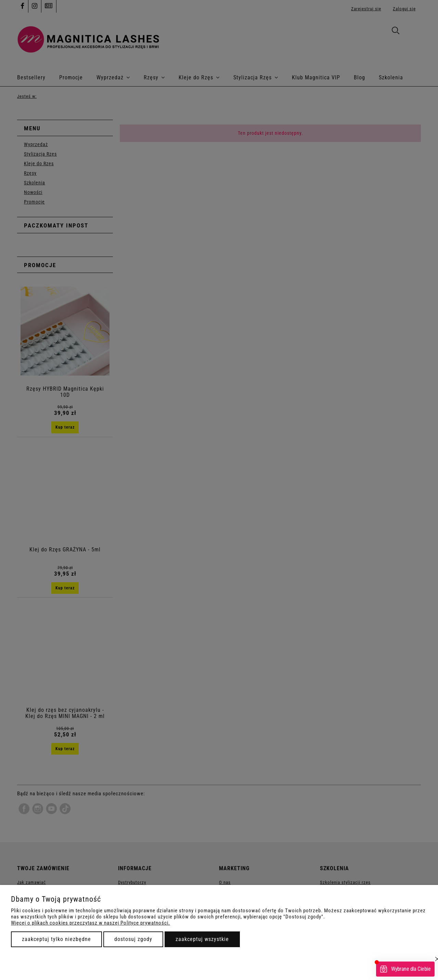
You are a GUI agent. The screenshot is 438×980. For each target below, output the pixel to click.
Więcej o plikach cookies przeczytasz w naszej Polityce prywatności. (91, 923)
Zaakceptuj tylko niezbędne (56, 939)
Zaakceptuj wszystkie (202, 939)
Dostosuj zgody (133, 939)
